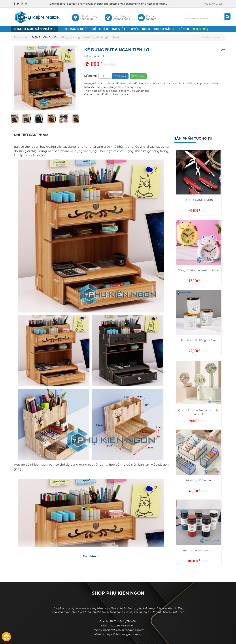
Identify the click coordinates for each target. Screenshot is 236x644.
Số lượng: (90, 76)
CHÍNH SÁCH (164, 29)
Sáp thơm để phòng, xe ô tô (198, 340)
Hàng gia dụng (70, 37)
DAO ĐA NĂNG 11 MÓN (198, 200)
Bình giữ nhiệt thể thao (198, 551)
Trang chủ (20, 37)
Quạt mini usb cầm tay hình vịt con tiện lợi (198, 412)
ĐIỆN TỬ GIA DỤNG (44, 37)
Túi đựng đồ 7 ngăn (198, 480)
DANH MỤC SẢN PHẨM (35, 29)
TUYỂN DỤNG (140, 29)
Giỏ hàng (138, 76)
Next (82, 119)
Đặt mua (120, 76)
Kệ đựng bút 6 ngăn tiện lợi (102, 37)
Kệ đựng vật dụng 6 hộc (88, 151)
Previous (8, 119)
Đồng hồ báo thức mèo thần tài (198, 270)
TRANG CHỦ (76, 29)
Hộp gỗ (19, 465)
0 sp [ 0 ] (200, 29)
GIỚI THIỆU (99, 29)
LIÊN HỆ (184, 29)
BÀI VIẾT (119, 29)
